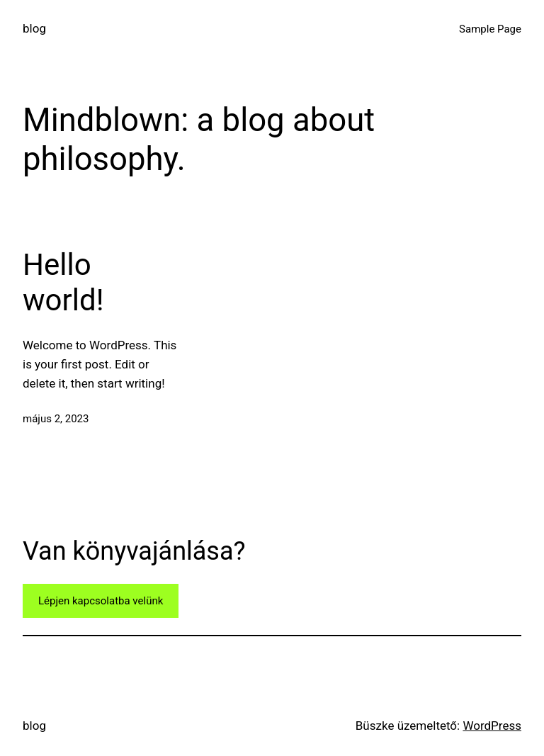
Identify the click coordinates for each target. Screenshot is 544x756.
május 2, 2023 (56, 419)
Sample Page (490, 29)
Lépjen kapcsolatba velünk (101, 601)
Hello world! (63, 282)
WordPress (492, 726)
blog (34, 28)
